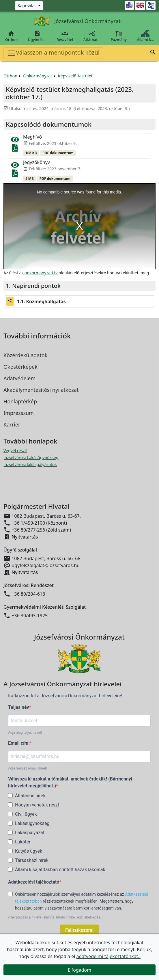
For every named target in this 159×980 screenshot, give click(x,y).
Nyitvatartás (25, 537)
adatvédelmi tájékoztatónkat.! (108, 956)
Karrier (12, 424)
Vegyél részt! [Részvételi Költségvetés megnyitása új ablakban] (15, 451)
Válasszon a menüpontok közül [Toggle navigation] (53, 53)
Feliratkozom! (79, 930)
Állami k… (145, 36)
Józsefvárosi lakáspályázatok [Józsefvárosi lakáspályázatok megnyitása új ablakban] (30, 464)
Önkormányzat (38, 76)
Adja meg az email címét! (27, 768)
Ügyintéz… (37, 36)
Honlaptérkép (20, 401)
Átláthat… (92, 36)
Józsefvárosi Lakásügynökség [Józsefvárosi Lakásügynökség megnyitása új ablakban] (31, 458)
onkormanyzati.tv (41, 273)
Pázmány (119, 36)
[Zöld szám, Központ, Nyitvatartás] (29, 6)
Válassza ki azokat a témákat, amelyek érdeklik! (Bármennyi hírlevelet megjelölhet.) (70, 782)
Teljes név (19, 707)
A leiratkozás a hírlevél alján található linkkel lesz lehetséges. (55, 917)
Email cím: (19, 743)
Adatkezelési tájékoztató (34, 882)
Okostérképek (20, 367)
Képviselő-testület (75, 76)
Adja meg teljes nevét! (25, 733)
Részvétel (65, 36)
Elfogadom (80, 970)
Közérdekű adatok (25, 355)
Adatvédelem (19, 378)
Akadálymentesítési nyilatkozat (41, 390)
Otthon (11, 36)
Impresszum (19, 413)
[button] (153, 53)
